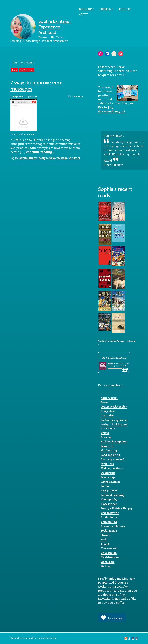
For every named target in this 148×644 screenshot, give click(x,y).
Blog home (86, 9)
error (52, 158)
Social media (109, 531)
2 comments (77, 96)
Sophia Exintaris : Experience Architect (55, 27)
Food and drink (110, 455)
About (83, 14)
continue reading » (40, 152)
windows (74, 158)
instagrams (108, 473)
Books (105, 402)
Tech (14, 70)
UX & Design (27, 70)
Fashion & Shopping (114, 441)
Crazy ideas (108, 411)
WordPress (108, 562)
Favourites (107, 446)
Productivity (109, 517)
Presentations (110, 513)
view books (126, 372)
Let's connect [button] (112, 617)
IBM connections (112, 468)
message (62, 158)
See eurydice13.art (112, 111)
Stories (105, 535)
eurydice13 (18, 96)
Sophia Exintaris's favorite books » (117, 343)
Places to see (109, 504)
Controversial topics (114, 407)
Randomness (109, 522)
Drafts (105, 433)
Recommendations (113, 526)
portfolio (106, 9)
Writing (106, 566)
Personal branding (113, 495)
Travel (105, 544)
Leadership (108, 477)
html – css (107, 464)
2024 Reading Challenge (114, 358)
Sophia (110, 363)
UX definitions (110, 557)
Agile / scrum (109, 398)
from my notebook (113, 459)
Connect (125, 9)
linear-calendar (110, 482)
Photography (109, 499)
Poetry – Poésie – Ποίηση (116, 508)
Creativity (107, 416)
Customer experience (114, 420)
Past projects (109, 490)
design (43, 158)
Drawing (106, 437)
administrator (28, 158)
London (106, 486)
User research (109, 548)
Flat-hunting (109, 450)
